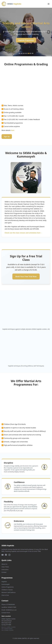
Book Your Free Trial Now (26, 276)
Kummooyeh (6, 584)
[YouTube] (2, 555)
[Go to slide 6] (29, 53)
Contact (4, 572)
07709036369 (11, 604)
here (13, 130)
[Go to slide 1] (19, 53)
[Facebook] (6, 555)
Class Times (5, 567)
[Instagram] (9, 555)
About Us (4, 564)
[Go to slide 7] (31, 53)
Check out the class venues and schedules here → (23, 233)
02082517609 (12, 607)
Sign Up (7, 137)
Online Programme (8, 587)
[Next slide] (49, 32)
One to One (5, 595)
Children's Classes (7, 590)
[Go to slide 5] (27, 53)
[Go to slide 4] (25, 53)
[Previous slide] (3, 32)
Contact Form (6, 613)
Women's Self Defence (9, 592)
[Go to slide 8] (33, 53)
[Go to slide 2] (21, 53)
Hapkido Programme (26, 40)
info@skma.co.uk (11, 610)
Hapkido (4, 582)
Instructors (5, 570)
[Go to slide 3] (23, 53)
